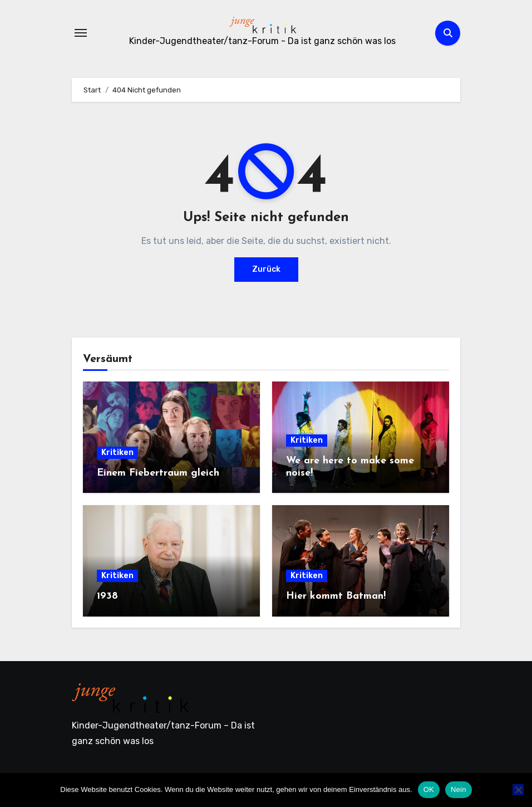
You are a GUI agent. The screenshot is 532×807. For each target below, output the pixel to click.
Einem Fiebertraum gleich (158, 473)
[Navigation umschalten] (81, 33)
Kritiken (117, 453)
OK (429, 789)
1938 (107, 596)
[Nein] (518, 790)
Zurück (266, 269)
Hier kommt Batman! (336, 596)
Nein (459, 789)
